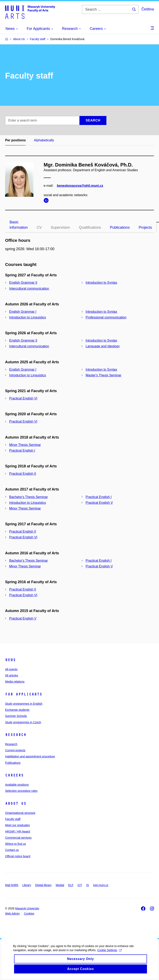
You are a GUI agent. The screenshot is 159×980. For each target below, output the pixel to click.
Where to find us (15, 844)
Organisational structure (20, 813)
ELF (71, 885)
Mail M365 (12, 885)
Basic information (19, 225)
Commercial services (18, 838)
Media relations (15, 682)
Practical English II (23, 474)
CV (39, 227)
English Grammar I (23, 312)
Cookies (29, 914)
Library (27, 885)
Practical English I (22, 451)
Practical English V (99, 503)
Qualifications (90, 227)
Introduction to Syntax (101, 283)
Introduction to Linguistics (28, 317)
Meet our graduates (17, 825)
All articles (12, 675)
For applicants (24, 694)
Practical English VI (23, 398)
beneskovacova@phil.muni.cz (80, 186)
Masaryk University (27, 908)
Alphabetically (44, 140)
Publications (120, 227)
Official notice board (18, 856)
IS (88, 885)
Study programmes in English (24, 704)
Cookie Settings (109, 956)
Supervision (60, 227)
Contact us (12, 850)
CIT (80, 885)
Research (16, 735)
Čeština (148, 9)
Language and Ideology (103, 346)
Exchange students (17, 710)
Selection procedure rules (21, 791)
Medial (60, 885)
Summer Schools (16, 716)
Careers (14, 775)
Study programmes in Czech (23, 722)
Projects (145, 227)
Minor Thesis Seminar (25, 445)
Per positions (15, 140)
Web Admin (12, 914)
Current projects (15, 750)
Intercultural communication (29, 289)
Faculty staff (13, 819)
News (10, 660)
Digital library (43, 885)
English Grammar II (23, 283)
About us (16, 803)
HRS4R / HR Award (18, 831)
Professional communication (106, 317)
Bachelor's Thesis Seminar (29, 497)
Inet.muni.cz (101, 885)
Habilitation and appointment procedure (30, 756)
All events (11, 669)
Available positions (17, 785)
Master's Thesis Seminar (103, 375)
